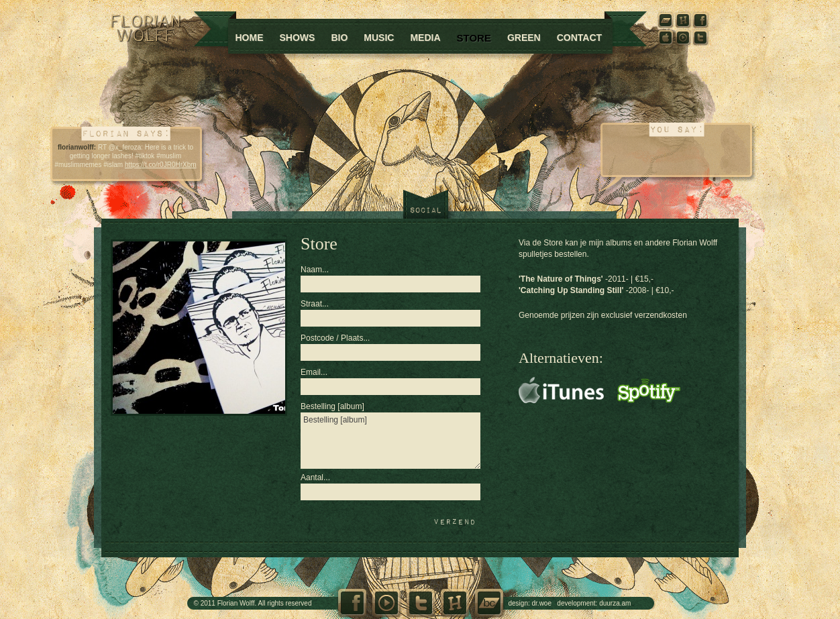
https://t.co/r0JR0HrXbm (161, 165)
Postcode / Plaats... (335, 338)
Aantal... (315, 477)
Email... (314, 372)
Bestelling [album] (332, 406)
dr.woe (542, 603)
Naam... (315, 270)
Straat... (315, 304)
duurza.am (615, 603)
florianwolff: (77, 147)
